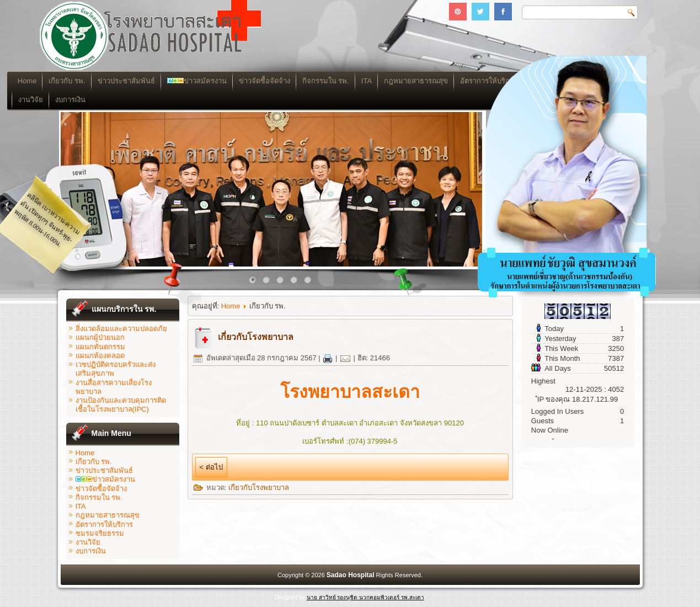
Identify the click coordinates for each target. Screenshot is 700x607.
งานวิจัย (81, 100)
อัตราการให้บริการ (104, 525)
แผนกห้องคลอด (100, 356)
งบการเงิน (121, 100)
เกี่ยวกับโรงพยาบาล (256, 337)
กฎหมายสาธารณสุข (108, 515)
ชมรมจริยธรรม (100, 533)
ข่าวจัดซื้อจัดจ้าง (315, 81)
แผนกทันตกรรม (100, 347)
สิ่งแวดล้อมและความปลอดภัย (121, 329)
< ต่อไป (211, 467)
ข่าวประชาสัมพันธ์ (177, 81)
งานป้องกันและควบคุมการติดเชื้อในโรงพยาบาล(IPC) (121, 405)
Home (78, 81)
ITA (417, 81)
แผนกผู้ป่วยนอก (100, 337)
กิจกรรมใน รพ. (376, 81)
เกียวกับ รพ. (117, 81)
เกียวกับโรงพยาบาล (259, 488)
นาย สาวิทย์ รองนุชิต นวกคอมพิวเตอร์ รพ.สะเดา (365, 597)
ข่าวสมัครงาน (247, 81)
